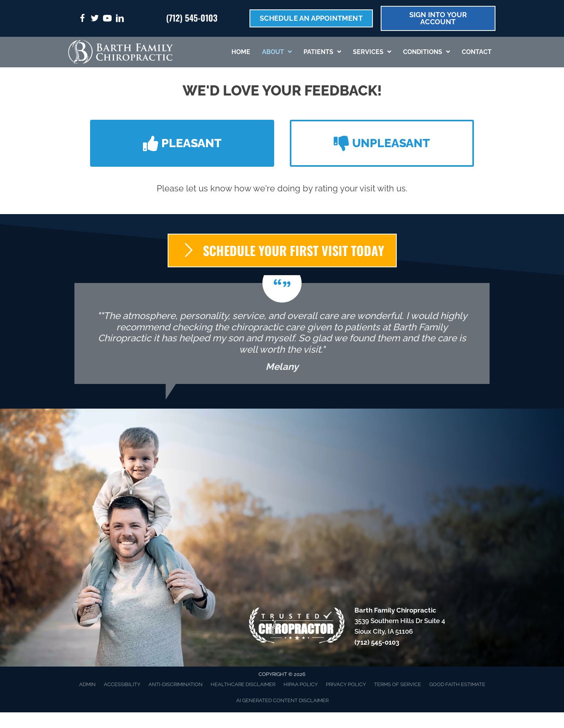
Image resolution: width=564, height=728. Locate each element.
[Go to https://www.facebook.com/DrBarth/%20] (82, 19)
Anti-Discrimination (175, 684)
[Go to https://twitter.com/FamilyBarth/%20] (95, 19)
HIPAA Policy (301, 684)
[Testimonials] (282, 334)
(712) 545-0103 (192, 18)
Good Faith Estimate (457, 684)
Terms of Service (398, 684)
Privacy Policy (346, 684)
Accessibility (122, 684)
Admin (87, 684)
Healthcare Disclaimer (243, 684)
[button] (182, 143)
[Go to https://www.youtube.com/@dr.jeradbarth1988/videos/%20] (107, 19)
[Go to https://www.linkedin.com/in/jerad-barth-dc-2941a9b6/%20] (120, 19)
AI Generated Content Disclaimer (282, 700)
